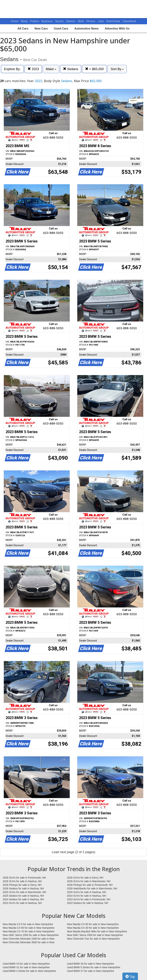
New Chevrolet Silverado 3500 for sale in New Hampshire (29, 942)
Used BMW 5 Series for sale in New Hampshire (94, 967)
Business (48, 21)
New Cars (41, 29)
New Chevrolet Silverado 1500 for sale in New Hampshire (29, 939)
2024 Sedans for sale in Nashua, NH (23, 899)
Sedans (71, 69)
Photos (91, 21)
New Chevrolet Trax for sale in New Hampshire (93, 939)
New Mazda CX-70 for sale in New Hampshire (29, 931)
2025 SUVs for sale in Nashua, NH (87, 892)
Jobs (101, 21)
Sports (60, 21)
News (24, 21)
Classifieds (129, 21)
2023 (33, 69)
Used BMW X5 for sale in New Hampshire (91, 964)
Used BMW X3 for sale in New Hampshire (26, 964)
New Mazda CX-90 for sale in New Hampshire (29, 928)
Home (15, 21)
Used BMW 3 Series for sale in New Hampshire (29, 971)
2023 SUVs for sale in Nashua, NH (22, 903)
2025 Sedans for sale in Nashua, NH (23, 896)
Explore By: (12, 69)
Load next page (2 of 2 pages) (73, 852)
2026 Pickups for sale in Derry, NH (22, 885)
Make (51, 69)
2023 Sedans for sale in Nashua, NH (88, 903)
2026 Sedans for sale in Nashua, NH (23, 888)
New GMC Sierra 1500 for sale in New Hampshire (31, 935)
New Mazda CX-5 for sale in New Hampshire (28, 924)
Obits (81, 21)
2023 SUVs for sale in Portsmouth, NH (89, 899)
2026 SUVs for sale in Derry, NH (85, 878)
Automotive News (87, 29)
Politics (35, 21)
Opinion (71, 21)
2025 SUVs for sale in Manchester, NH (24, 892)
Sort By (117, 69)
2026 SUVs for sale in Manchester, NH (89, 881)
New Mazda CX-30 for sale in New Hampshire (93, 928)
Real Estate (114, 21)
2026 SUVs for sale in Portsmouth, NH (24, 878)
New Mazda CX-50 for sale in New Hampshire (93, 924)
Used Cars (61, 29)
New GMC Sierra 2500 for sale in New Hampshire (95, 935)
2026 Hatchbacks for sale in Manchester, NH (92, 888)
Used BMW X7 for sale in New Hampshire (91, 971)
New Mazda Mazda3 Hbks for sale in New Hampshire (97, 931)
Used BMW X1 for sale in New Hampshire (26, 967)
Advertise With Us (117, 29)
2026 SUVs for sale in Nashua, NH (22, 881)
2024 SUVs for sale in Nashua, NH (87, 896)
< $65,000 (94, 69)
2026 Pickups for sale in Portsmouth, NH (90, 885)
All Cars (23, 29)
